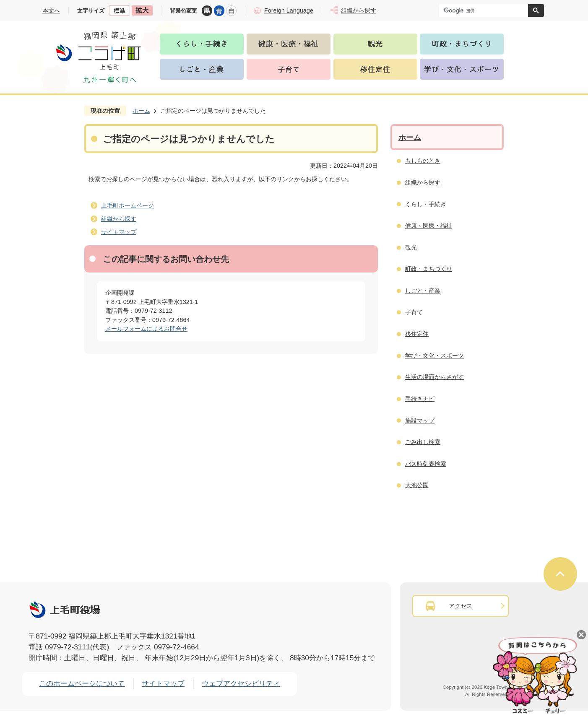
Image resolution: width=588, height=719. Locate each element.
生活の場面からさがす (434, 377)
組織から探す (119, 219)
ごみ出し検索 (423, 442)
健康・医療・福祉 (429, 226)
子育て (414, 312)
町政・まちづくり (429, 269)
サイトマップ (119, 232)
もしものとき (423, 161)
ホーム (141, 111)
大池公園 (417, 485)
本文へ (51, 10)
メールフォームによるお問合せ (146, 329)
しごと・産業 (423, 291)
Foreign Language (289, 10)
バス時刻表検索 (426, 464)
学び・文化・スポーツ (434, 356)
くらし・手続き (426, 204)
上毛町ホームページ (127, 205)
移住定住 (417, 334)
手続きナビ (420, 399)
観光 (411, 247)
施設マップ (420, 420)
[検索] (486, 10)
